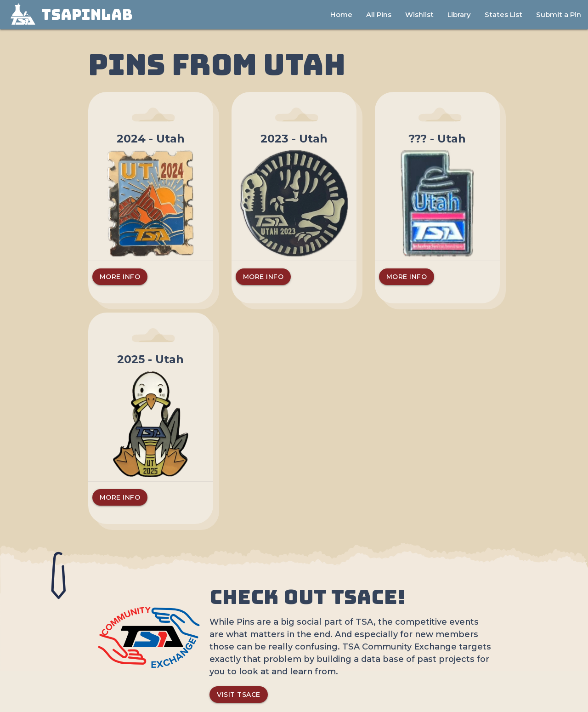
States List (503, 14)
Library (459, 14)
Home (341, 14)
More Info (120, 277)
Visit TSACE (239, 695)
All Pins (379, 14)
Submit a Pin (559, 14)
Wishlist (419, 14)
